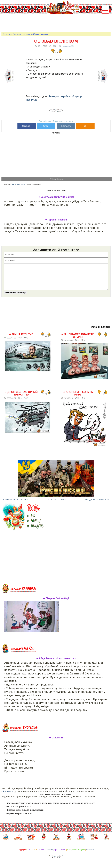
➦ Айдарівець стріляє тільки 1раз (56, 663)
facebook (27, 126)
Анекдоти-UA (69, 46)
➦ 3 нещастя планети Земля (78, 340)
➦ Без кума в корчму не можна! (56, 197)
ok (85, 126)
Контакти (90, 854)
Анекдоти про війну (57, 504)
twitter (46, 126)
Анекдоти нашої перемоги (97, 504)
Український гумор (71, 96)
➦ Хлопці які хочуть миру (78, 398)
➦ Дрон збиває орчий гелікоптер (21, 398)
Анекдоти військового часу (15, 504)
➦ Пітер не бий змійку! (56, 603)
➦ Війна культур (21, 339)
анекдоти (49, 854)
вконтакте (66, 126)
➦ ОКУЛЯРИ (56, 742)
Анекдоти (7, 34)
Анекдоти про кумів (22, 34)
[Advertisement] (54, 23)
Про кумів (32, 100)
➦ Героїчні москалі (56, 220)
